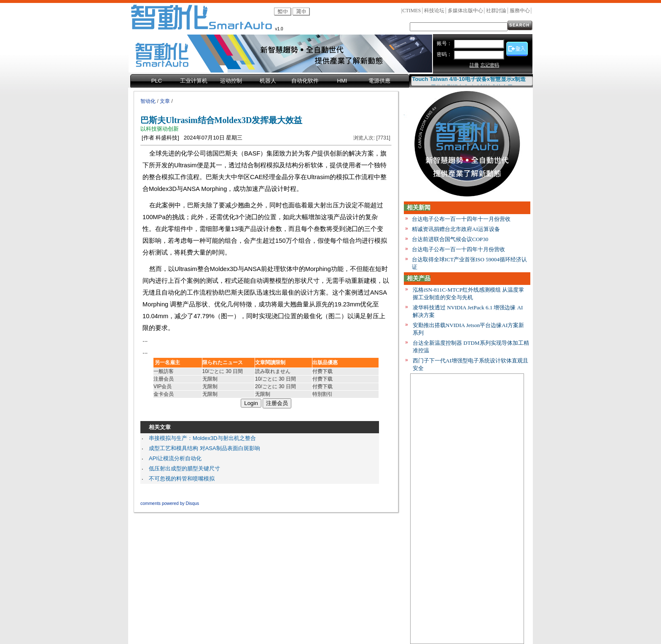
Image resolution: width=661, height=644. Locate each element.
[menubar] (270, 81)
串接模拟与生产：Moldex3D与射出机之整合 (202, 438)
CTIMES (411, 11)
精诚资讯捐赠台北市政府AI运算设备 (456, 229)
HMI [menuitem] (342, 81)
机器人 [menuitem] (268, 81)
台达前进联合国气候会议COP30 (450, 239)
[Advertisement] (467, 510)
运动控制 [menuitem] (231, 81)
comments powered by (170, 503)
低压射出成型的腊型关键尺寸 (184, 468)
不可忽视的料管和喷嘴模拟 (182, 479)
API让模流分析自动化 (175, 458)
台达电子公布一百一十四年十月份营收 (458, 249)
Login (251, 403)
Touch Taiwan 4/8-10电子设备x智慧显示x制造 (469, 80)
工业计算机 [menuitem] (194, 81)
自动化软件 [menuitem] (305, 81)
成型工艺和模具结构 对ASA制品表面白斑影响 (204, 448)
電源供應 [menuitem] (379, 81)
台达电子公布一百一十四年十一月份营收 (461, 219)
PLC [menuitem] (157, 81)
